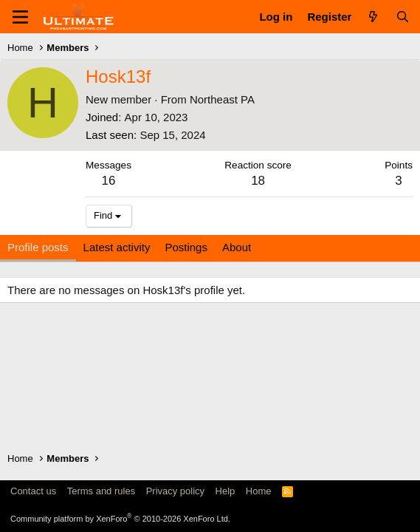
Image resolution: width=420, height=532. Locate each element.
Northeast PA (222, 99)
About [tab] (237, 247)
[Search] (403, 17)
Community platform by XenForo (120, 519)
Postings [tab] (186, 247)
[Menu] (20, 17)
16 (109, 181)
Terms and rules (101, 491)
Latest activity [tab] (117, 247)
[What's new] (373, 17)
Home (259, 491)
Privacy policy (175, 491)
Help (226, 491)
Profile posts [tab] (38, 247)
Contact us (33, 491)
